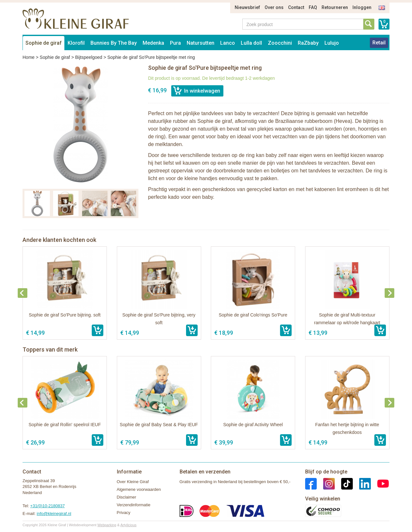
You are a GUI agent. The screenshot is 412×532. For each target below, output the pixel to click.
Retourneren (335, 7)
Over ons (274, 7)
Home (28, 57)
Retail (379, 43)
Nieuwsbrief (247, 7)
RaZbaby (308, 43)
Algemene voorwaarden (139, 489)
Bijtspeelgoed (89, 57)
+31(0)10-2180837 (47, 506)
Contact (296, 7)
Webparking (107, 525)
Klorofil (76, 43)
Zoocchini (280, 43)
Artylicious (128, 525)
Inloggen (362, 7)
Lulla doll (251, 43)
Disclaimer (127, 497)
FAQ (313, 7)
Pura (175, 43)
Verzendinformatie (134, 505)
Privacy (124, 513)
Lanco (228, 43)
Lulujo (332, 43)
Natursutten (201, 43)
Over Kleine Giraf (133, 482)
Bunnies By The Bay (114, 43)
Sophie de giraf (44, 43)
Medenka (153, 43)
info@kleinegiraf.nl (54, 514)
